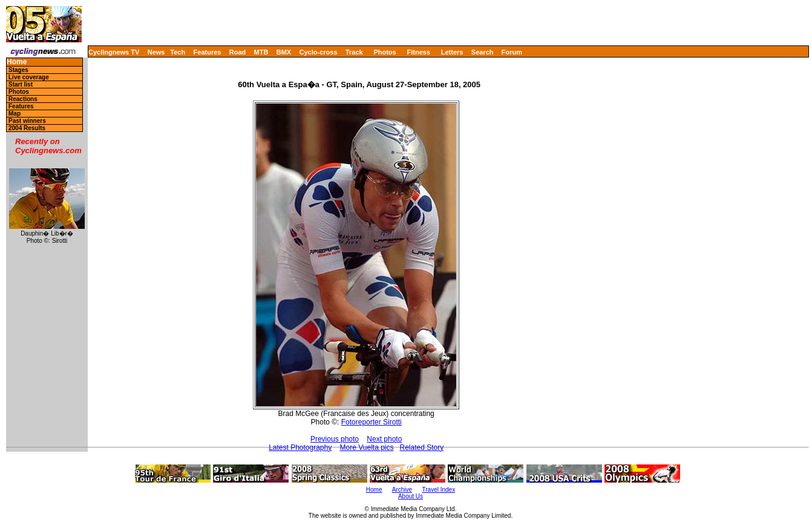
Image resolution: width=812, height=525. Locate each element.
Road (238, 52)
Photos (385, 52)
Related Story (422, 447)
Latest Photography (300, 447)
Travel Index (439, 490)
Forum (512, 52)
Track (354, 52)
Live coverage (29, 77)
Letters (452, 52)
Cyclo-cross (319, 52)
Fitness (418, 52)
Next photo (384, 439)
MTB (261, 52)
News (156, 52)
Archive (402, 490)
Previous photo (335, 439)
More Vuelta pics (367, 447)
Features (208, 52)
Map (15, 114)
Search (483, 52)
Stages (18, 70)
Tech (178, 52)
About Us (411, 496)
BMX (284, 52)
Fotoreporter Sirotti (372, 422)
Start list (21, 84)
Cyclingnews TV (114, 52)
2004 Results (27, 128)
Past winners (27, 121)
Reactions (23, 99)
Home (17, 62)
